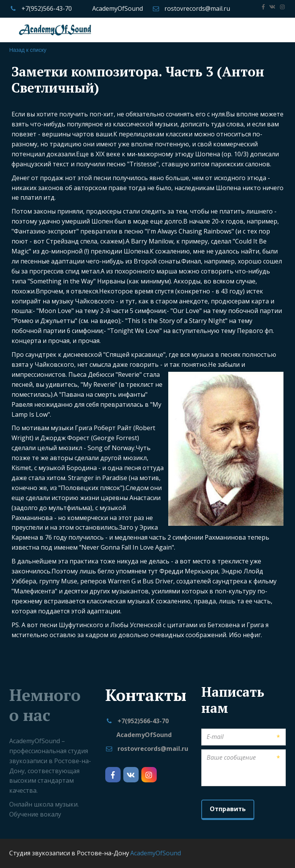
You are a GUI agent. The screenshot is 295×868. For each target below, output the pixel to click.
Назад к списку (28, 50)
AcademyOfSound (118, 8)
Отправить (228, 809)
